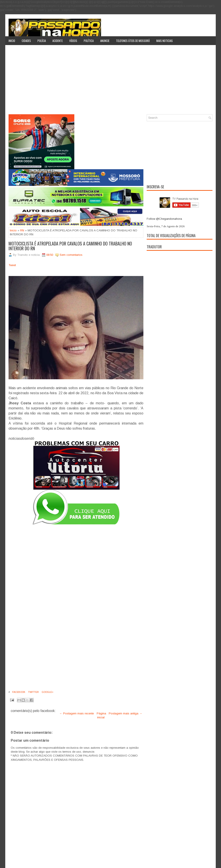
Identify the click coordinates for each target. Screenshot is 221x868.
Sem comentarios (71, 255)
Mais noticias (165, 41)
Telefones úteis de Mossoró (133, 41)
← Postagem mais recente (77, 713)
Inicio (12, 41)
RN (22, 230)
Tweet (12, 265)
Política (89, 41)
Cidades (26, 41)
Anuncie (105, 41)
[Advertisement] (110, 81)
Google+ (47, 692)
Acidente (58, 41)
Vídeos (73, 41)
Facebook (18, 692)
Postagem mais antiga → (125, 713)
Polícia (42, 41)
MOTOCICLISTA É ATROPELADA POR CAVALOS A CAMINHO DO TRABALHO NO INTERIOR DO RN (70, 246)
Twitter (33, 692)
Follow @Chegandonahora (164, 219)
